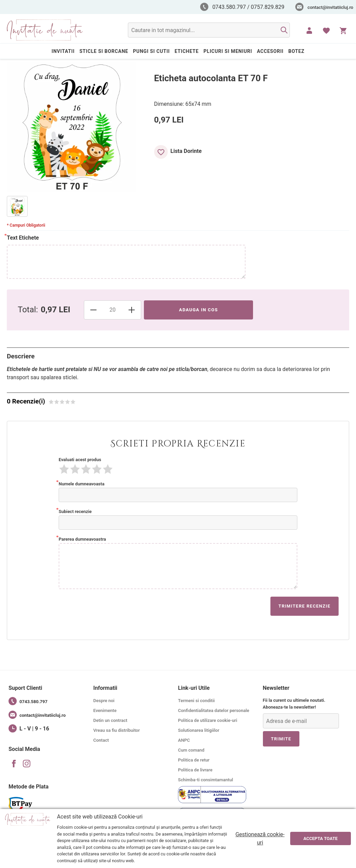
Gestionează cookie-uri (260, 838)
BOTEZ (296, 51)
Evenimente (105, 710)
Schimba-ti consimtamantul (205, 780)
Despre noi (104, 701)
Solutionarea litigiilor (199, 730)
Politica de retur (194, 760)
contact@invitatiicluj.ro (330, 7)
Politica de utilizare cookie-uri (208, 720)
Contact (101, 740)
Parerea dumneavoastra (82, 539)
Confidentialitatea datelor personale (214, 710)
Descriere (21, 356)
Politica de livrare (195, 770)
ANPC (184, 740)
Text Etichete (23, 237)
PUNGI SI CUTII (151, 51)
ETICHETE (187, 51)
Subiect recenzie (75, 511)
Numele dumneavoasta (81, 483)
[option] (17, 206)
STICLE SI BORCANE (104, 51)
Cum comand (191, 750)
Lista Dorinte (186, 151)
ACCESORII (270, 51)
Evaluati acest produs (80, 460)
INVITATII (63, 51)
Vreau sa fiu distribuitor (117, 730)
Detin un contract (110, 720)
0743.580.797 (28, 701)
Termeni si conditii (196, 701)
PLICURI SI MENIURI (228, 51)
